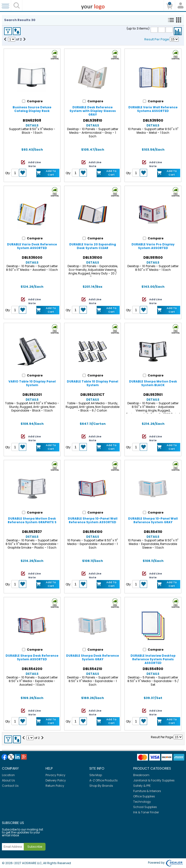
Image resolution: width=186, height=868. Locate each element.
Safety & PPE (142, 786)
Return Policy (55, 786)
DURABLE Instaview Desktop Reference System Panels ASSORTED (153, 659)
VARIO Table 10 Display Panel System (32, 383)
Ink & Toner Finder (146, 812)
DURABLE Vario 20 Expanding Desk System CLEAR (93, 246)
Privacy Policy (55, 775)
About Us (8, 780)
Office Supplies (144, 796)
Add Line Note (35, 164)
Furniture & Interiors (147, 791)
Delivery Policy (56, 780)
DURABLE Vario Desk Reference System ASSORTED (32, 246)
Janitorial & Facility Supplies (154, 780)
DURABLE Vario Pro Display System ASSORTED (153, 246)
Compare (178, 31)
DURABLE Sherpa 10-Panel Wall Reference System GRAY (153, 520)
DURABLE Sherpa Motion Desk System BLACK (153, 383)
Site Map (96, 775)
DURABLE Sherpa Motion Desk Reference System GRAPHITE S (32, 520)
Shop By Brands (101, 786)
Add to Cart (51, 173)
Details (32, 125)
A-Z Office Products (104, 780)
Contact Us (10, 786)
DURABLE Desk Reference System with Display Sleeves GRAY (93, 111)
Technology (142, 802)
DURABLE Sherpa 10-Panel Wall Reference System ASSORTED (93, 520)
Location (8, 775)
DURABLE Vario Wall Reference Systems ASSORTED (153, 109)
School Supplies (145, 807)
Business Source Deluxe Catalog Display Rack (32, 109)
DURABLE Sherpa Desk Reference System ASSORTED (32, 657)
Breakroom (141, 775)
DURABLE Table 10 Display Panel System (93, 383)
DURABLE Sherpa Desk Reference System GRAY (93, 657)
